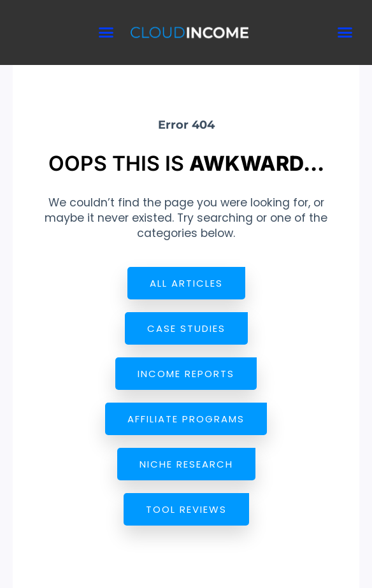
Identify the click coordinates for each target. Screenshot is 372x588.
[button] (106, 32)
